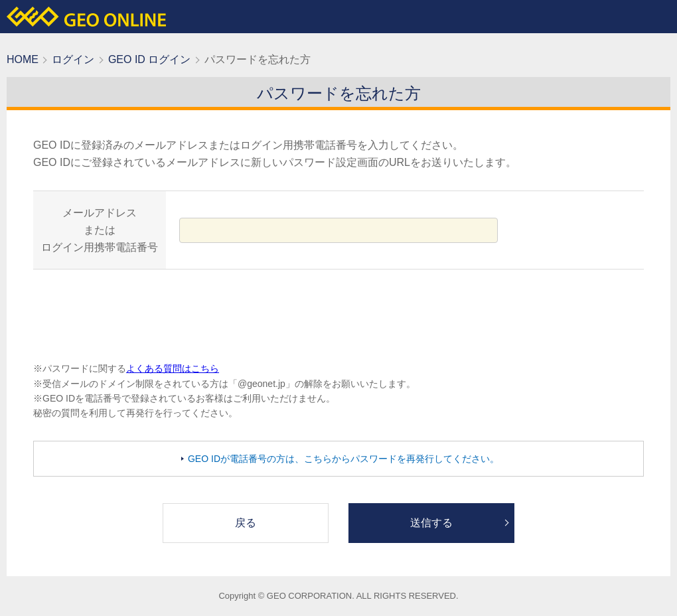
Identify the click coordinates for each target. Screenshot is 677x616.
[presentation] (338, 315)
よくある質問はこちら (173, 368)
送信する (431, 523)
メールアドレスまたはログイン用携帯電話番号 (100, 230)
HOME (23, 59)
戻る (246, 523)
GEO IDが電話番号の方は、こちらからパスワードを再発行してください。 (343, 459)
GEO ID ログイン (149, 59)
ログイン (73, 59)
